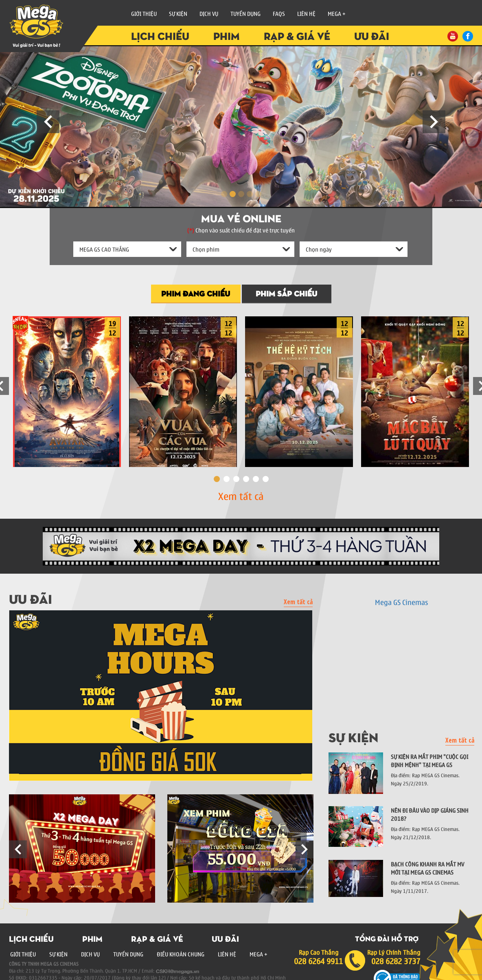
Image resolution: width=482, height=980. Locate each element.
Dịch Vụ (90, 954)
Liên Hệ (306, 13)
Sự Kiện (178, 13)
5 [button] (256, 479)
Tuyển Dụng (245, 13)
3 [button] (236, 479)
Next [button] (305, 849)
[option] (67, 390)
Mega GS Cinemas (401, 602)
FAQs (279, 13)
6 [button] (266, 479)
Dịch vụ (209, 13)
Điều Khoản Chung (181, 954)
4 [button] (246, 479)
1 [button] (217, 479)
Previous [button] (18, 849)
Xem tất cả (241, 496)
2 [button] (227, 479)
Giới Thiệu (144, 13)
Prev (48, 122)
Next (434, 122)
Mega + (337, 13)
